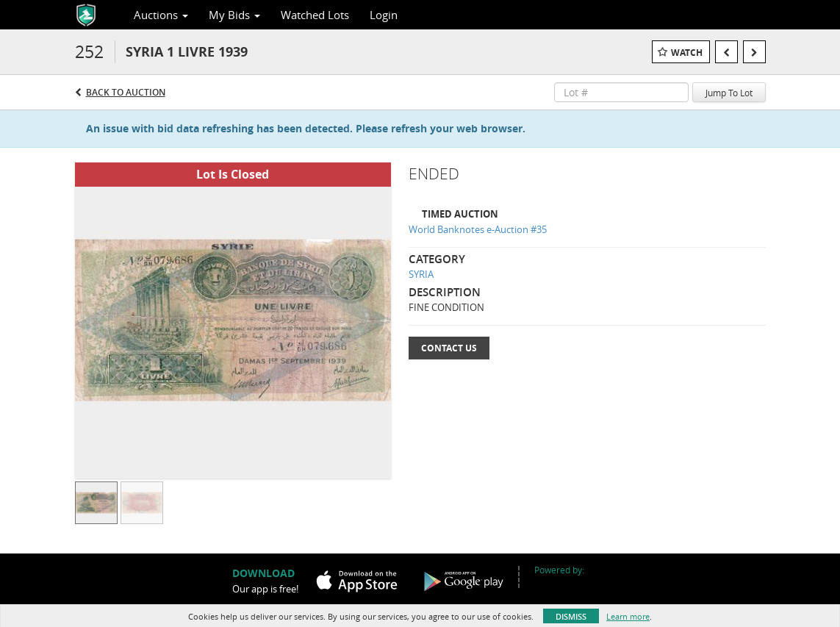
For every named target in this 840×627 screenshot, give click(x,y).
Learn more (628, 616)
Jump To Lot (729, 93)
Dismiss (571, 616)
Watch (687, 53)
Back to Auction (126, 92)
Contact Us (449, 348)
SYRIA (421, 274)
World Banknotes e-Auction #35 (478, 229)
